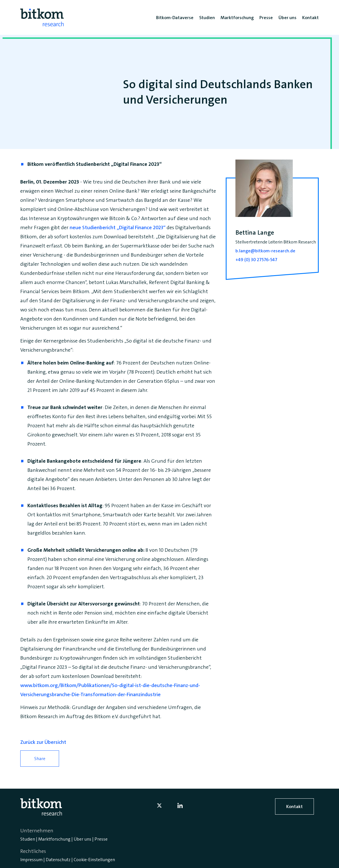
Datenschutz (58, 860)
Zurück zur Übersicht (43, 742)
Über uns (82, 839)
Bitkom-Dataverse (175, 18)
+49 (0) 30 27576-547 (256, 260)
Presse (101, 839)
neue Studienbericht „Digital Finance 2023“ (118, 227)
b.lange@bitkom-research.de (265, 251)
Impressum (31, 860)
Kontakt (294, 806)
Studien (28, 839)
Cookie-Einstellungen (94, 860)
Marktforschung (54, 839)
